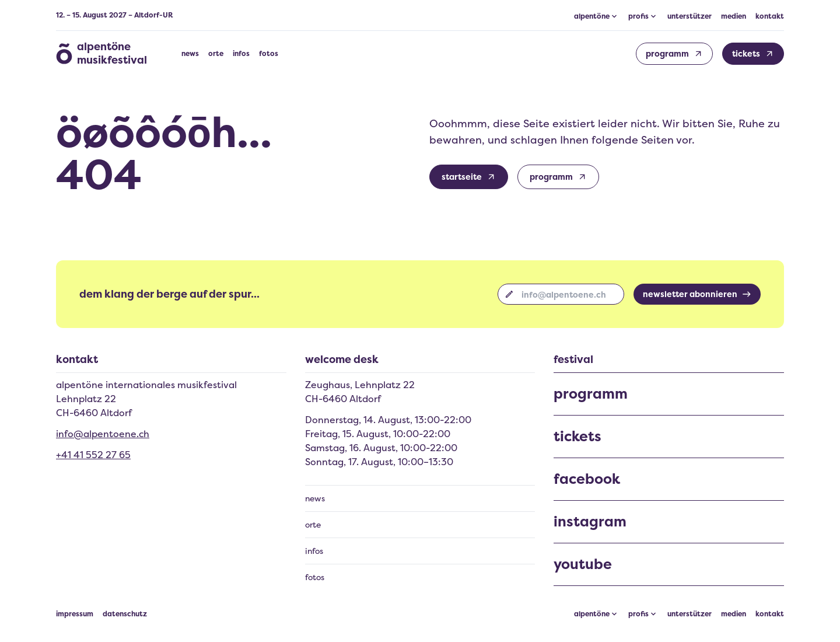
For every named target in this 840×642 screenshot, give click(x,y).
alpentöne (592, 614)
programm (591, 394)
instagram (590, 522)
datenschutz (125, 614)
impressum (75, 614)
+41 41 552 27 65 (93, 455)
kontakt (770, 16)
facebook (587, 479)
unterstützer (689, 16)
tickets (577, 437)
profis (638, 614)
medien (734, 16)
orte (216, 54)
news (190, 54)
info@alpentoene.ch (103, 434)
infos (241, 54)
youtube (583, 564)
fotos (269, 54)
